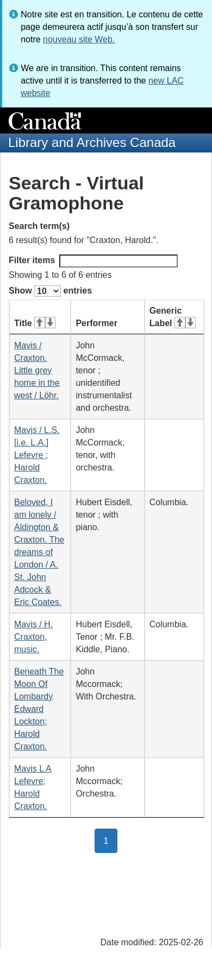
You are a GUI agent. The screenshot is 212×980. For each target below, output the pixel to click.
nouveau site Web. (79, 39)
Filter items (93, 261)
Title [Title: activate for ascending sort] (35, 323)
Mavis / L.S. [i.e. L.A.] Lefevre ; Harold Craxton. (37, 455)
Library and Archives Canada (92, 142)
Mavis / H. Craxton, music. (33, 637)
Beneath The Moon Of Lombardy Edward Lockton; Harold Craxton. (39, 709)
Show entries (50, 291)
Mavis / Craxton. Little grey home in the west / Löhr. (37, 370)
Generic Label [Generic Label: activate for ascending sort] (173, 317)
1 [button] (111, 840)
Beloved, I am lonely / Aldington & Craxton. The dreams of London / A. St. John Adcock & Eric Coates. (39, 552)
